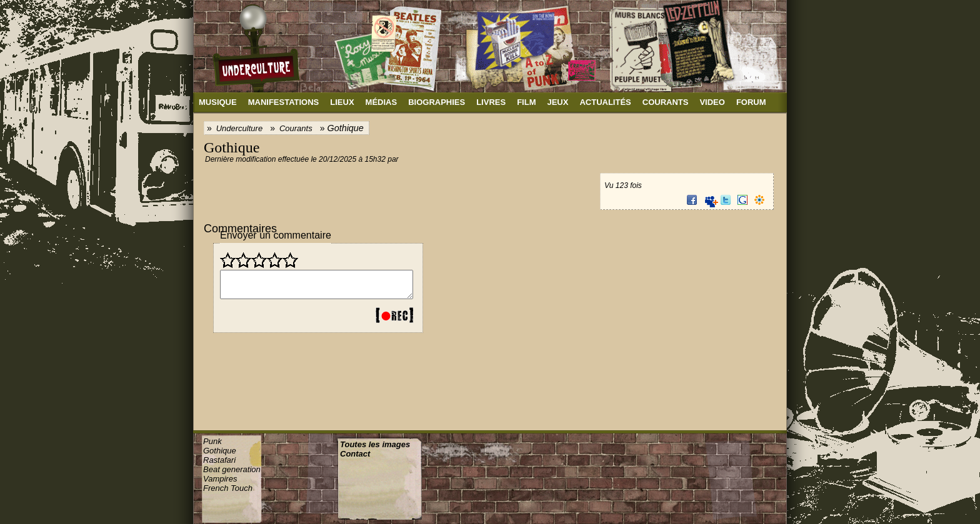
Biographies (437, 102)
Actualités (605, 102)
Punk (212, 441)
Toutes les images (375, 444)
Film (526, 102)
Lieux (342, 102)
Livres (491, 102)
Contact (355, 454)
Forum (751, 102)
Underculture (239, 128)
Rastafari (219, 460)
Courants (666, 102)
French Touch (228, 488)
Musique (218, 102)
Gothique (220, 451)
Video (712, 102)
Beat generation (232, 469)
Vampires (220, 479)
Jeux (557, 102)
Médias (382, 102)
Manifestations (284, 102)
